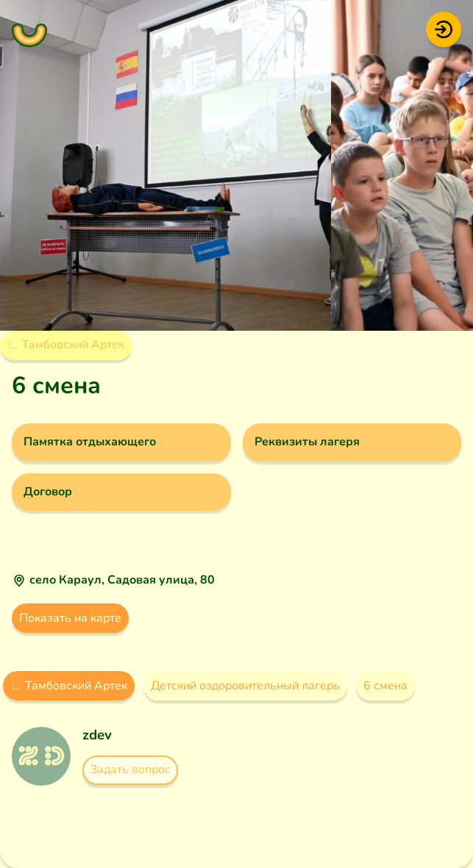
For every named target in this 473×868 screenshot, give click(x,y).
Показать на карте (70, 618)
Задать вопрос (130, 770)
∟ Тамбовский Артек (66, 345)
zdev (97, 735)
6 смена (385, 686)
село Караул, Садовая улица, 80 (122, 580)
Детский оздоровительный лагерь (245, 686)
